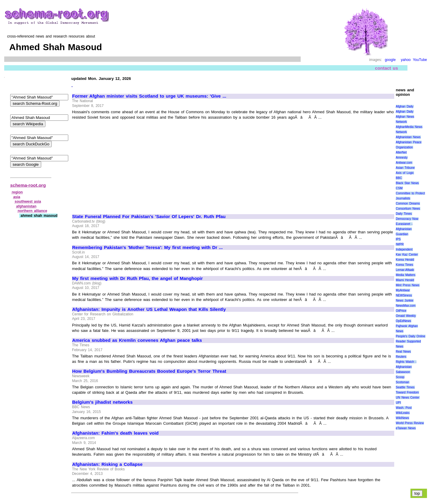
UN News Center (407, 398)
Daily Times (404, 214)
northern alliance (32, 211)
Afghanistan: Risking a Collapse (107, 464)
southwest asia (28, 202)
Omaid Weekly (406, 316)
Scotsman (402, 382)
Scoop (400, 377)
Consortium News (408, 209)
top (417, 493)
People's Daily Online (410, 336)
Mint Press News (407, 285)
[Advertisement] (123, 164)
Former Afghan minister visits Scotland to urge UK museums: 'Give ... (149, 96)
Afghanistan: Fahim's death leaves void (115, 433)
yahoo (406, 60)
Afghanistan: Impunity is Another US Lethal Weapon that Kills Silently (149, 309)
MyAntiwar (403, 290)
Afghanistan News (408, 137)
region (17, 192)
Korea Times (404, 265)
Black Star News (407, 183)
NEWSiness (404, 295)
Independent (404, 249)
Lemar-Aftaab (405, 270)
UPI (398, 403)
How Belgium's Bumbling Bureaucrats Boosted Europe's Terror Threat (149, 371)
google (390, 60)
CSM (399, 188)
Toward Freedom (407, 392)
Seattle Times (405, 387)
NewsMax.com (406, 306)
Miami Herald (405, 280)
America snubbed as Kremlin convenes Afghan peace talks (137, 340)
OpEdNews (403, 321)
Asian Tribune (405, 168)
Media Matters (405, 275)
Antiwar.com (404, 163)
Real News (403, 352)
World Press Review (410, 423)
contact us (387, 68)
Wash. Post (404, 408)
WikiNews (402, 418)
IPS (398, 239)
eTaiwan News (406, 428)
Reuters (401, 357)
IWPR (400, 244)
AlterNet (401, 152)
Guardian (402, 234)
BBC (399, 178)
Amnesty (402, 158)
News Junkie (404, 301)
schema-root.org (28, 185)
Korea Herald (405, 260)
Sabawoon (403, 372)
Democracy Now (407, 219)
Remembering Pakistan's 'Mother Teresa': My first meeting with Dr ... (147, 247)
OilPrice (401, 311)
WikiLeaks (403, 413)
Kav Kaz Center (407, 255)
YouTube (420, 60)
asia (17, 197)
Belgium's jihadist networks (102, 402)
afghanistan (26, 206)
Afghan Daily (404, 106)
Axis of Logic (405, 173)
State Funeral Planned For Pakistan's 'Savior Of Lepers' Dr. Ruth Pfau (149, 217)
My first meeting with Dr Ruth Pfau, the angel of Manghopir (137, 278)
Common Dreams (408, 203)
